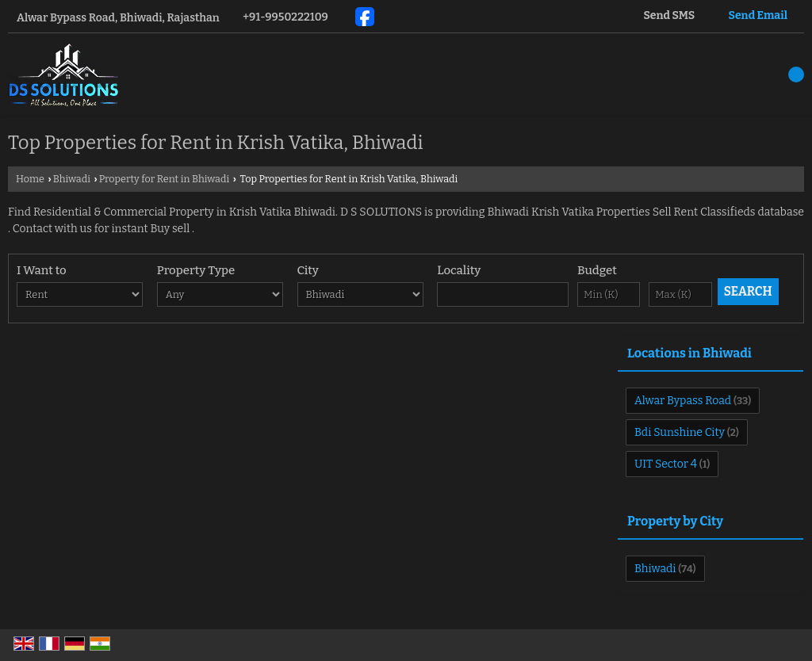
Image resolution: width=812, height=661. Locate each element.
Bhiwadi (72, 179)
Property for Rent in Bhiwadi (165, 179)
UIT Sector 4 (666, 464)
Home (30, 179)
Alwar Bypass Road (683, 401)
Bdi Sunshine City (680, 432)
